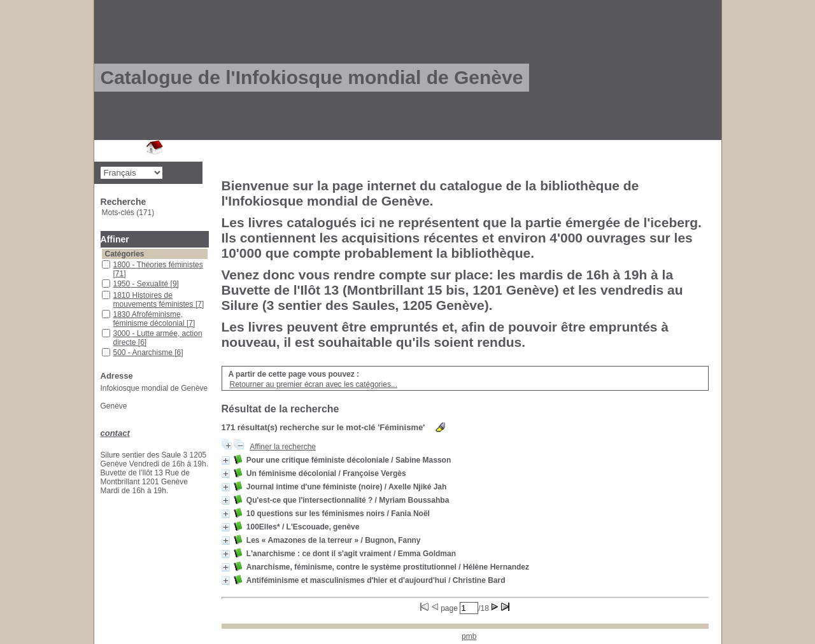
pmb (469, 636)
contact (115, 433)
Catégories (125, 254)
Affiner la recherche (283, 447)
